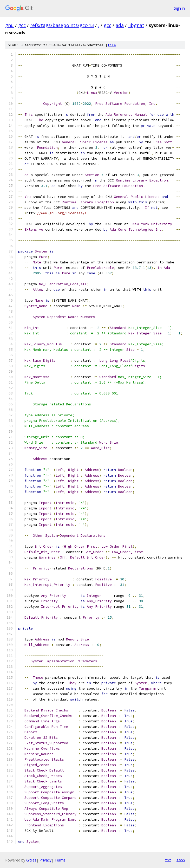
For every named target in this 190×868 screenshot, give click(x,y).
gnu (9, 25)
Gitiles (31, 860)
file (112, 45)
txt (168, 860)
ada (120, 25)
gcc (22, 25)
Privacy (45, 860)
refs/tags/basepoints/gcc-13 (62, 25)
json (181, 860)
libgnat (136, 25)
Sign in (179, 8)
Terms (60, 860)
